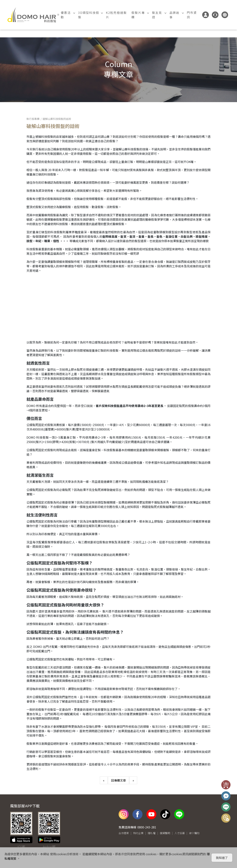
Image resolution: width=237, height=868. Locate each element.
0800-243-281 (147, 827)
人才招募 (180, 833)
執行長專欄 (33, 119)
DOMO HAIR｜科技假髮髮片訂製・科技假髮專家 (33, 15)
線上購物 (194, 833)
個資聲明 (165, 833)
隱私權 (152, 833)
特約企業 (138, 833)
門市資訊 (192, 15)
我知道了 (222, 858)
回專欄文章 (118, 780)
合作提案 (124, 833)
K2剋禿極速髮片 (116, 15)
